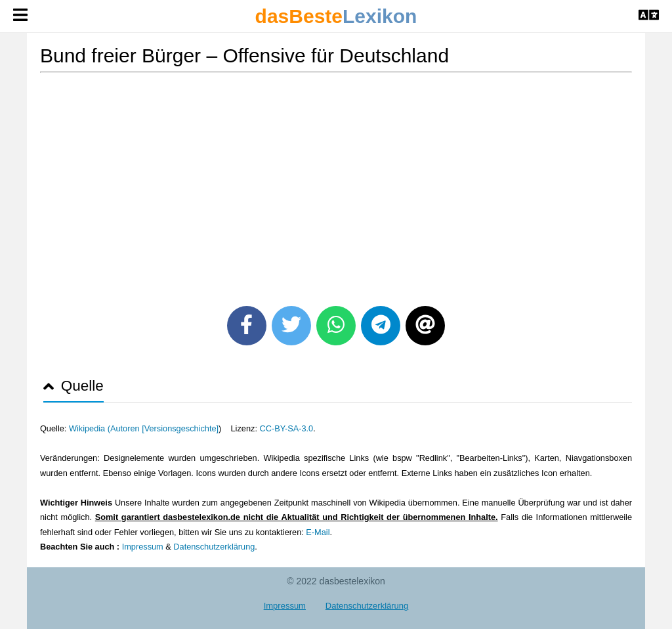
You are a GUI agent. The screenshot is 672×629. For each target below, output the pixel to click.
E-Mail (318, 532)
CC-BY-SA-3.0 (286, 428)
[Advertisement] (336, 184)
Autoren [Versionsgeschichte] (164, 428)
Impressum (143, 547)
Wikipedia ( (90, 428)
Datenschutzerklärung (214, 547)
